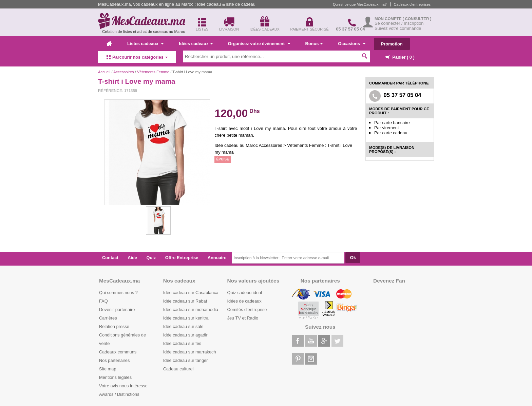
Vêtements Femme (153, 72)
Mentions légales (115, 377)
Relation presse (114, 326)
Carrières (108, 318)
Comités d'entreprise (247, 310)
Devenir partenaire (117, 310)
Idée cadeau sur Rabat (185, 301)
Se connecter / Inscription (399, 23)
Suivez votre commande (398, 28)
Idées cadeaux (196, 44)
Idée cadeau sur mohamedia (191, 310)
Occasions (351, 44)
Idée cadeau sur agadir (185, 335)
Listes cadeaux (145, 44)
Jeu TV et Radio (243, 318)
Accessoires (124, 72)
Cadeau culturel (178, 369)
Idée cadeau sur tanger (186, 360)
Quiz (151, 258)
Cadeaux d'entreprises (412, 4)
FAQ (103, 301)
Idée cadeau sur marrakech (190, 352)
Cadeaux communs (118, 352)
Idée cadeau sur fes (182, 343)
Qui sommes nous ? (118, 293)
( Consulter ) (417, 19)
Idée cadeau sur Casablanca (191, 293)
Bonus (314, 44)
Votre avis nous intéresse (123, 386)
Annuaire (217, 258)
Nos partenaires (114, 360)
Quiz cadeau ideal (245, 293)
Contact (110, 258)
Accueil (104, 72)
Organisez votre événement (259, 44)
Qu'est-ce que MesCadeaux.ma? (360, 4)
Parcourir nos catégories (137, 57)
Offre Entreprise (182, 258)
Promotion (392, 44)
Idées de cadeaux (244, 301)
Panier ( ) (400, 57)
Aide (132, 258)
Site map (108, 369)
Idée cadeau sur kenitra (186, 318)
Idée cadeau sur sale (183, 326)
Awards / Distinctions (119, 394)
